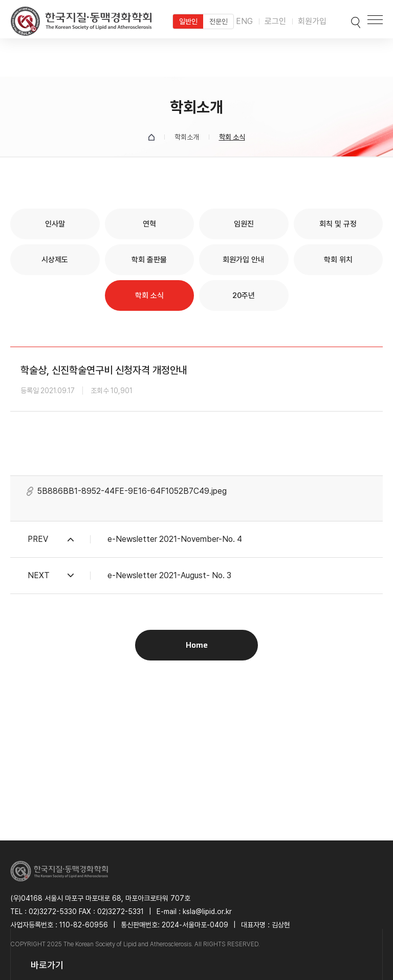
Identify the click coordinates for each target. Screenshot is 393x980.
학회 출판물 (149, 260)
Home (197, 645)
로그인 (275, 21)
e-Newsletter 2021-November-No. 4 (175, 539)
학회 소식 (149, 295)
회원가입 (312, 21)
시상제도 (55, 260)
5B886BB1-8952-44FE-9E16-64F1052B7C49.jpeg (132, 491)
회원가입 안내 (244, 260)
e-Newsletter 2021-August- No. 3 (169, 575)
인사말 (55, 224)
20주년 (244, 295)
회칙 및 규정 (338, 224)
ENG (244, 21)
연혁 (149, 224)
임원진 (244, 224)
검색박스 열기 (345, 19)
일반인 (188, 21)
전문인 (219, 21)
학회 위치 (338, 260)
